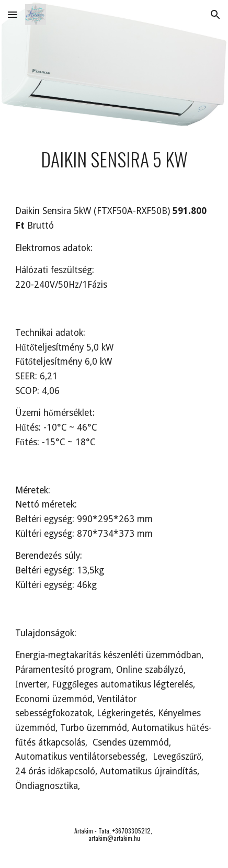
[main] (114, 159)
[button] (13, 14)
